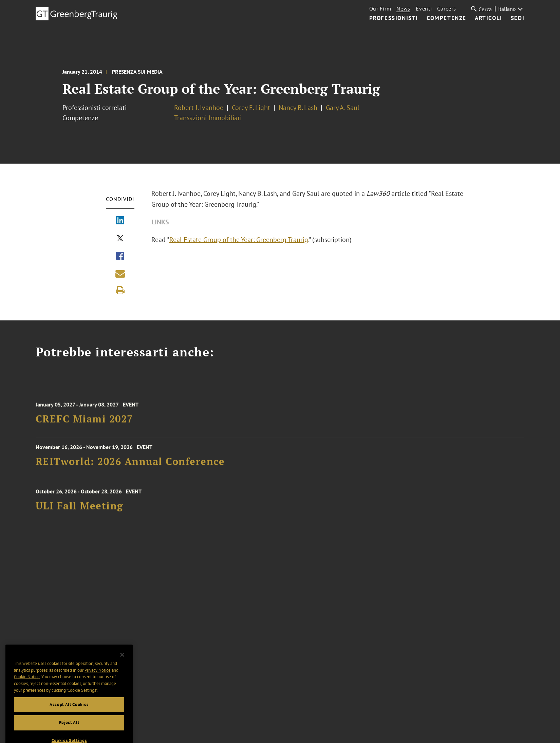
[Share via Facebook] (120, 257)
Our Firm (380, 8)
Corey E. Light (251, 108)
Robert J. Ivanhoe (199, 108)
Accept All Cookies (69, 712)
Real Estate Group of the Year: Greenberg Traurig (239, 240)
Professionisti (394, 18)
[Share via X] (120, 239)
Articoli (489, 18)
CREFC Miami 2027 (84, 422)
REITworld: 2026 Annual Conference (130, 464)
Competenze (446, 18)
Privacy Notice (98, 678)
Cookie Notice (27, 685)
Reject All (69, 731)
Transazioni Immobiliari (208, 118)
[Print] (120, 290)
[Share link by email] (120, 274)
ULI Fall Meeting (79, 510)
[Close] (122, 663)
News (403, 8)
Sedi (518, 18)
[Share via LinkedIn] (120, 221)
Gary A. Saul (343, 108)
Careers (446, 8)
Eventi (424, 8)
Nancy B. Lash (298, 108)
